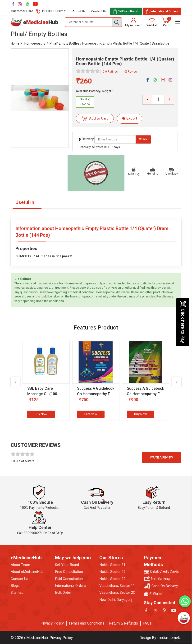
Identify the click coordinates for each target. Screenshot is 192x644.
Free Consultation (69, 572)
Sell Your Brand (67, 565)
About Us (79, 11)
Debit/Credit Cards (161, 572)
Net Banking (157, 579)
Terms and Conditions (86, 623)
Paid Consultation (69, 579)
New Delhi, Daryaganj (116, 600)
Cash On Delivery (161, 586)
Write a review (162, 457)
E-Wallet (153, 594)
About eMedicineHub (27, 572)
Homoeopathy (35, 44)
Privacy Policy (52, 623)
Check (143, 139)
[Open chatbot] (184, 618)
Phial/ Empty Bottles (64, 44)
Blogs (15, 586)
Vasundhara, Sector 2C (117, 593)
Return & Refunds (123, 623)
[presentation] (15, 382)
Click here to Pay (183, 322)
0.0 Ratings (110, 72)
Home (15, 44)
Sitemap (17, 593)
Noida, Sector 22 (112, 579)
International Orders (70, 586)
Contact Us (99, 11)
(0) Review (130, 72)
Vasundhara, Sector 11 (117, 586)
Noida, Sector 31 (112, 565)
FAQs (147, 623)
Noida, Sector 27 (112, 572)
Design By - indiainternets (160, 638)
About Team (20, 565)
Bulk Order (63, 593)
